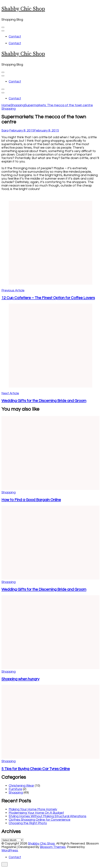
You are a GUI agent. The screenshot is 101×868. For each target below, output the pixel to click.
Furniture (15, 789)
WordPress (10, 850)
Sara (5, 130)
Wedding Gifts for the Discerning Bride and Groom (44, 589)
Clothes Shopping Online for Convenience (40, 820)
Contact (15, 37)
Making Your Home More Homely (33, 809)
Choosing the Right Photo (28, 823)
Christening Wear (21, 786)
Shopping (9, 109)
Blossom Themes (53, 847)
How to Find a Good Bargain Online (31, 500)
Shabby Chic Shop (23, 9)
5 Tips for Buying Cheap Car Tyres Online (36, 769)
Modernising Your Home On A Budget (36, 813)
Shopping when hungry (20, 679)
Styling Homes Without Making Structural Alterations (48, 816)
